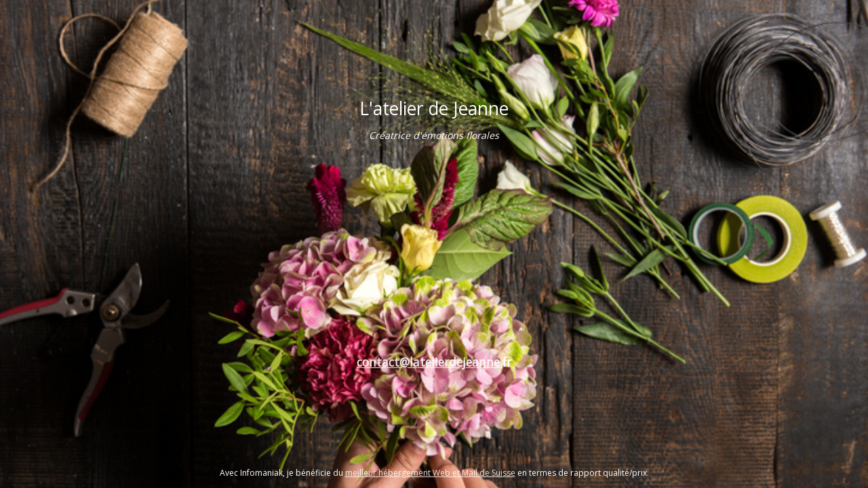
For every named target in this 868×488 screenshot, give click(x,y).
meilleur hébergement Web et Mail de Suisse (430, 473)
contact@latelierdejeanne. (430, 362)
